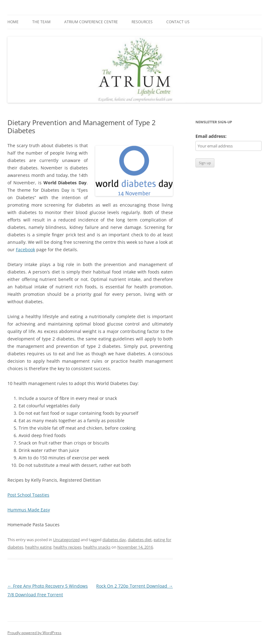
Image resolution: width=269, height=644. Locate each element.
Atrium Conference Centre (91, 22)
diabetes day (114, 540)
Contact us (178, 22)
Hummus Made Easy (29, 510)
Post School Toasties (28, 495)
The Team (41, 22)
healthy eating (38, 547)
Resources (142, 22)
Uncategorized (66, 540)
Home (13, 22)
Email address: (211, 136)
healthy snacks (97, 547)
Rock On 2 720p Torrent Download (134, 586)
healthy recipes (67, 547)
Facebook (25, 250)
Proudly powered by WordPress (34, 633)
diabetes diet (140, 540)
